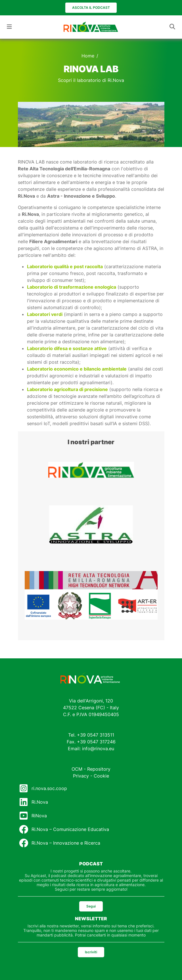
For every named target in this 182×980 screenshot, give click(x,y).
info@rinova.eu (98, 749)
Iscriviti (91, 952)
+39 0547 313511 (96, 735)
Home (88, 56)
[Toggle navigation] (9, 27)
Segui (91, 906)
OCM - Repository (91, 769)
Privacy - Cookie (91, 776)
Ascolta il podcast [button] (91, 8)
